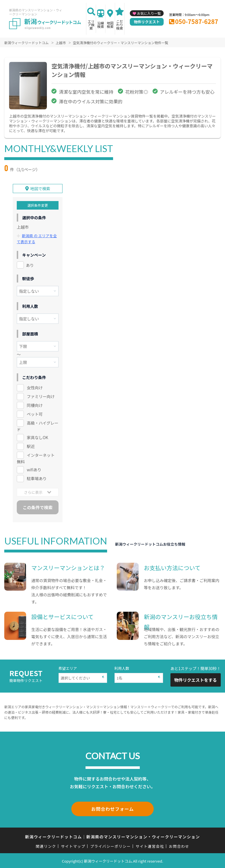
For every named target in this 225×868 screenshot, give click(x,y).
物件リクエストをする (195, 680)
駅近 (31, 446)
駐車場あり (37, 478)
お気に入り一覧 (149, 13)
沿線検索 (101, 25)
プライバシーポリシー (110, 845)
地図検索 (110, 25)
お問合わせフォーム (113, 808)
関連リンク (46, 845)
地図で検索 (40, 189)
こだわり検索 (120, 25)
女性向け (35, 388)
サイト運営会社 (150, 845)
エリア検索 (91, 25)
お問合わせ (179, 845)
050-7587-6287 (197, 21)
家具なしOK (37, 437)
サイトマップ (73, 845)
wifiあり (34, 470)
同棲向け (35, 405)
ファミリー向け (41, 396)
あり (30, 265)
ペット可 (35, 414)
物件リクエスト (147, 22)
